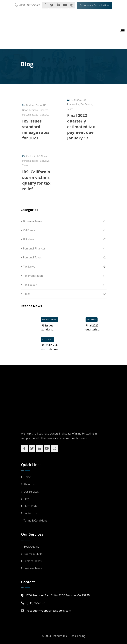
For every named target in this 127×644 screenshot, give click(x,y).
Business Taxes (34, 105)
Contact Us (30, 513)
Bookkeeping (31, 547)
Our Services (31, 492)
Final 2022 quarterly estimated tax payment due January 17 (81, 127)
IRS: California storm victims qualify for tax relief (36, 180)
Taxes (70, 109)
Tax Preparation (33, 276)
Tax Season (86, 104)
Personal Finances (39, 110)
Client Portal (31, 506)
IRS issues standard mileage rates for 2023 (36, 129)
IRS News (42, 156)
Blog (26, 499)
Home (27, 477)
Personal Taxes (30, 115)
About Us (29, 484)
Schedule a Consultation (95, 5)
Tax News (44, 115)
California (31, 156)
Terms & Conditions (35, 521)
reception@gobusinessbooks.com (49, 611)
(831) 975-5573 (30, 5)
